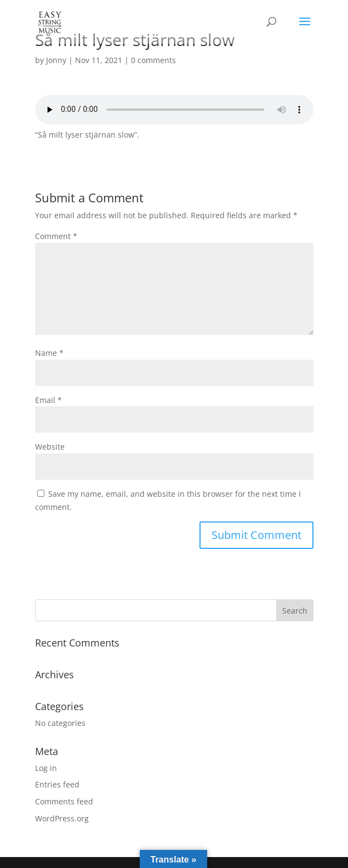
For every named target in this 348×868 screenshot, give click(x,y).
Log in (46, 768)
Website (50, 447)
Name (49, 353)
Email (49, 400)
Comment (56, 236)
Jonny (56, 60)
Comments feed (64, 801)
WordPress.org (62, 818)
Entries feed (57, 784)
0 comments (153, 60)
